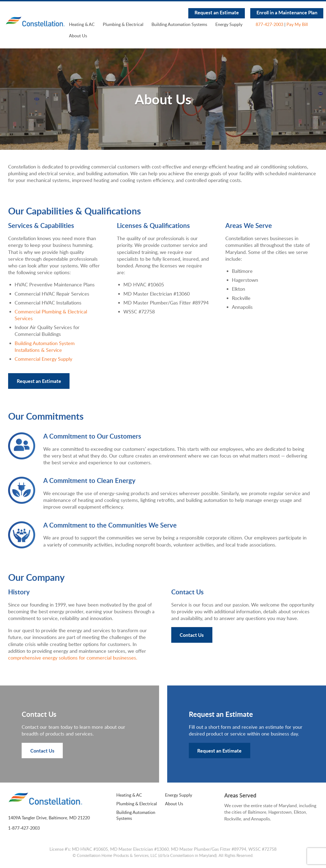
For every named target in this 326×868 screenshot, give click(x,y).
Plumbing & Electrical (123, 24)
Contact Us (192, 635)
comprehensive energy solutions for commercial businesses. (73, 658)
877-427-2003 (269, 24)
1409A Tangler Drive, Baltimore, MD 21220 (49, 818)
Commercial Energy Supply (43, 359)
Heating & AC (82, 24)
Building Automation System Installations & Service (45, 347)
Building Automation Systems (179, 24)
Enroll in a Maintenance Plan (287, 12)
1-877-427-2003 (24, 828)
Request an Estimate (217, 12)
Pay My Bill (297, 24)
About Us (78, 36)
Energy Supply (229, 24)
